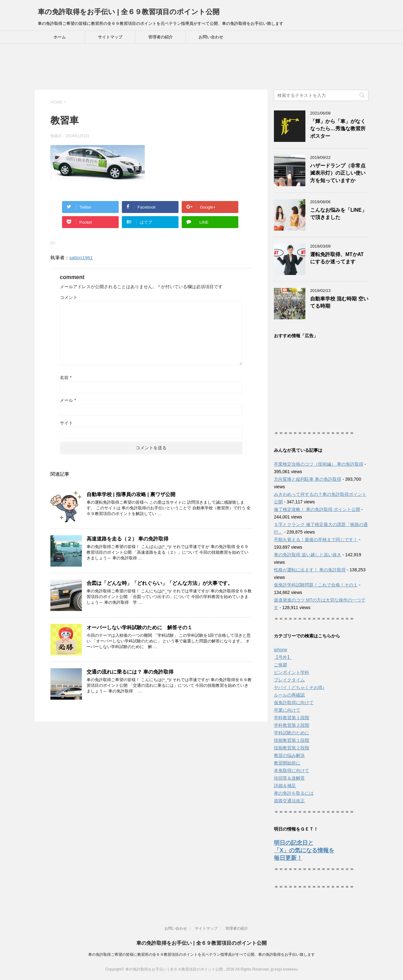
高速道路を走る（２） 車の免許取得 (128, 539)
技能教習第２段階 (292, 748)
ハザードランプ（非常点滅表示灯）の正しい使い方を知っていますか (338, 173)
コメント (69, 297)
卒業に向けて (287, 710)
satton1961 (81, 258)
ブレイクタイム (289, 680)
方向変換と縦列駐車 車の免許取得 (308, 479)
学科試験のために (292, 733)
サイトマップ (110, 37)
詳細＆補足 (285, 786)
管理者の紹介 (161, 37)
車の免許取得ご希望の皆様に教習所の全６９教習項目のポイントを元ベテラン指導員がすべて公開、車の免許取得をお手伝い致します (201, 955)
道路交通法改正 (289, 801)
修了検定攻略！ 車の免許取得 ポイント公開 (317, 509)
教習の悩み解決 (289, 755)
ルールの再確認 (289, 695)
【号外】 (283, 657)
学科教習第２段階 (292, 725)
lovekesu (290, 969)
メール (68, 400)
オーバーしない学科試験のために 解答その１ (139, 627)
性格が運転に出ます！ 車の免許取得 (310, 570)
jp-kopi (276, 969)
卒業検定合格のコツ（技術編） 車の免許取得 (319, 464)
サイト (66, 423)
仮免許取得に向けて (294, 703)
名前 (66, 378)
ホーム (60, 37)
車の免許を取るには (294, 793)
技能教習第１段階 (292, 740)
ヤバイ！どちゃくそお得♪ (299, 687)
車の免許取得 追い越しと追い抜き (308, 555)
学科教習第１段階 (292, 718)
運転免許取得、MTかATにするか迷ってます (337, 258)
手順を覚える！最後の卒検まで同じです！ (316, 540)
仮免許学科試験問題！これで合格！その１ (316, 585)
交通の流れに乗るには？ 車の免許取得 (130, 672)
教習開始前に (287, 763)
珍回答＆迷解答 (289, 778)
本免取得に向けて (292, 770)
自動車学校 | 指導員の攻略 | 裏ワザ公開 (131, 494)
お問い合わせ (211, 37)
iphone (281, 650)
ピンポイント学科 (292, 672)
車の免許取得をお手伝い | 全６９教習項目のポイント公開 (129, 12)
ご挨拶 (281, 665)
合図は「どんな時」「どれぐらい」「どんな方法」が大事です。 (160, 583)
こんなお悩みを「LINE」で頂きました (338, 214)
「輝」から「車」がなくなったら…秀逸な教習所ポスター (338, 129)
